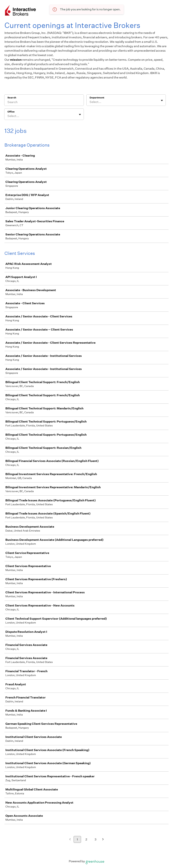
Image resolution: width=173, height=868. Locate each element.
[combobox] (90, 102)
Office (11, 112)
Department (97, 98)
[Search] (44, 103)
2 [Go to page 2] (86, 839)
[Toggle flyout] (162, 100)
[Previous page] (70, 840)
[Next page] (103, 840)
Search (12, 98)
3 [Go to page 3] (95, 839)
